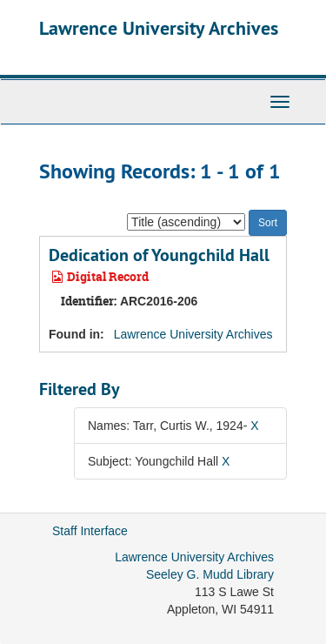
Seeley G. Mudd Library (210, 574)
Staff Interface (90, 531)
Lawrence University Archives (159, 28)
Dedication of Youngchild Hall (159, 255)
